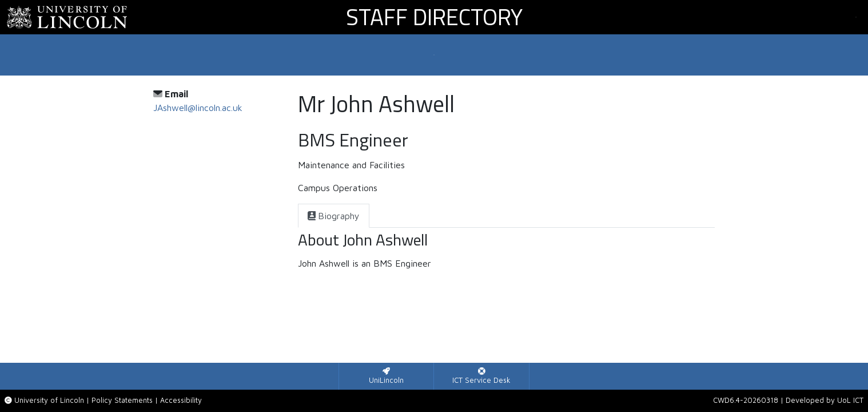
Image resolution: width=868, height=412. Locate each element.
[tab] (334, 216)
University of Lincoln (49, 400)
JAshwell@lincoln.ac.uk (198, 108)
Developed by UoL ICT (825, 400)
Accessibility (181, 400)
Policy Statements (122, 400)
